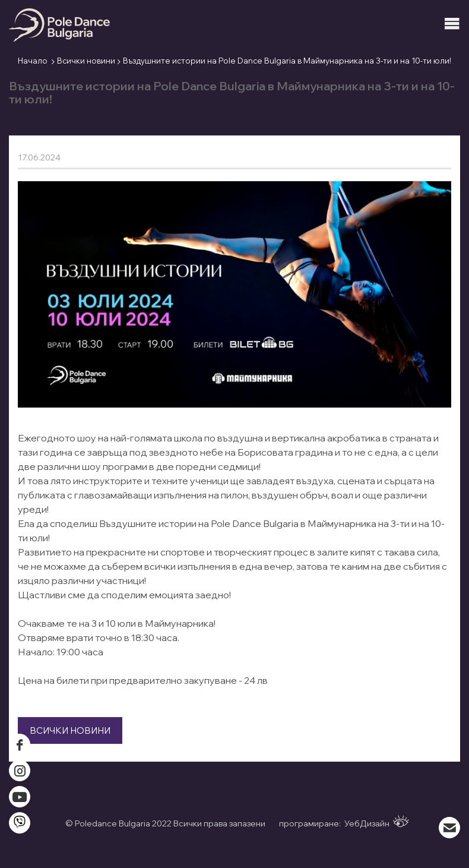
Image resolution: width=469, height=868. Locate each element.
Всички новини (86, 61)
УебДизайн (377, 822)
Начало (33, 61)
